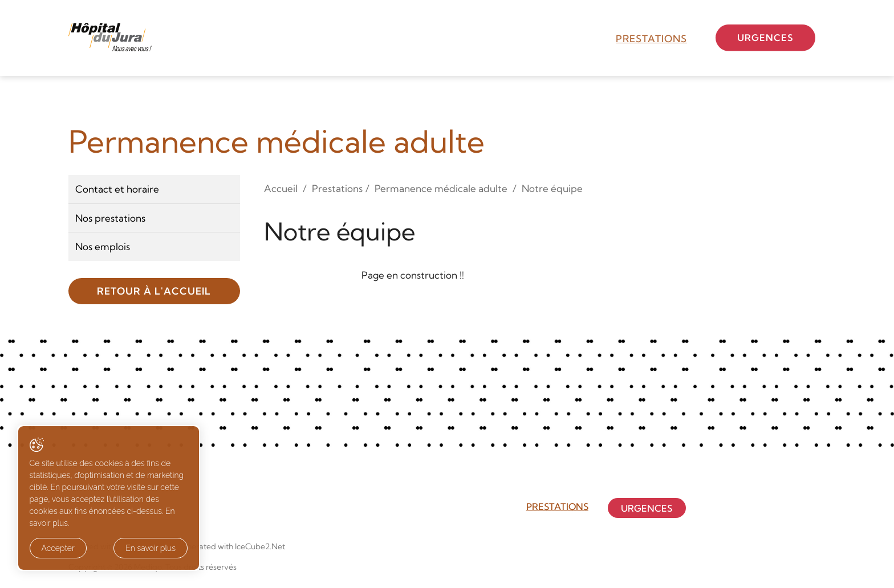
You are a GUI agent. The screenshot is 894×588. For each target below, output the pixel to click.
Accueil (281, 188)
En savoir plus (127, 549)
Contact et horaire (117, 189)
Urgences (771, 37)
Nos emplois (103, 246)
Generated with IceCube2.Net (231, 546)
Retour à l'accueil (154, 291)
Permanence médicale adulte (441, 188)
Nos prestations (110, 218)
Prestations (651, 38)
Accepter (58, 549)
